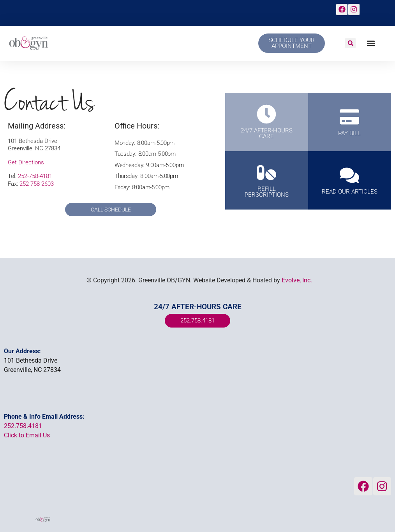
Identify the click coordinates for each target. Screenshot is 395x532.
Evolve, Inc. (297, 280)
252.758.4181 (23, 426)
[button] (350, 43)
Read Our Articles (350, 192)
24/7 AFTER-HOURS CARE (267, 133)
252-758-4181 (35, 176)
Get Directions (26, 162)
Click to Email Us (27, 435)
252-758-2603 (37, 184)
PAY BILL (349, 134)
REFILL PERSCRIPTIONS (267, 192)
